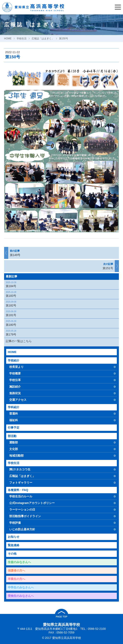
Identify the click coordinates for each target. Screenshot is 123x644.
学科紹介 (14, 407)
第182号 (60, 304)
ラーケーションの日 (22, 510)
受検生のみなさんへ (21, 596)
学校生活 (22, 39)
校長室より (16, 367)
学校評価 (15, 523)
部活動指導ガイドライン (25, 516)
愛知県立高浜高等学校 (61, 625)
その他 (12, 554)
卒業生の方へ (16, 579)
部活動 (12, 436)
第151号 (62, 266)
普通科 (14, 414)
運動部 (14, 442)
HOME (8, 39)
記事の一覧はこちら (19, 341)
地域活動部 (16, 456)
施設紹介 (15, 387)
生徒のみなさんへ (19, 562)
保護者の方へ (16, 570)
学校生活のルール (21, 496)
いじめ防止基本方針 (22, 529)
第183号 (60, 294)
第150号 (64, 39)
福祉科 (14, 420)
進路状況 (15, 393)
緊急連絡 (14, 545)
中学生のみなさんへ (21, 587)
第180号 (60, 323)
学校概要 (15, 373)
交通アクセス (18, 400)
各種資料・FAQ (18, 490)
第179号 (60, 333)
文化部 (14, 449)
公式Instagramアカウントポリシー (32, 503)
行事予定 (14, 428)
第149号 (61, 253)
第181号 (60, 313)
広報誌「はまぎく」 (43, 39)
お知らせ (14, 537)
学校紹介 (14, 360)
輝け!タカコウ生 (20, 469)
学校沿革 (15, 380)
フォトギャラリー (21, 483)
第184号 (60, 284)
